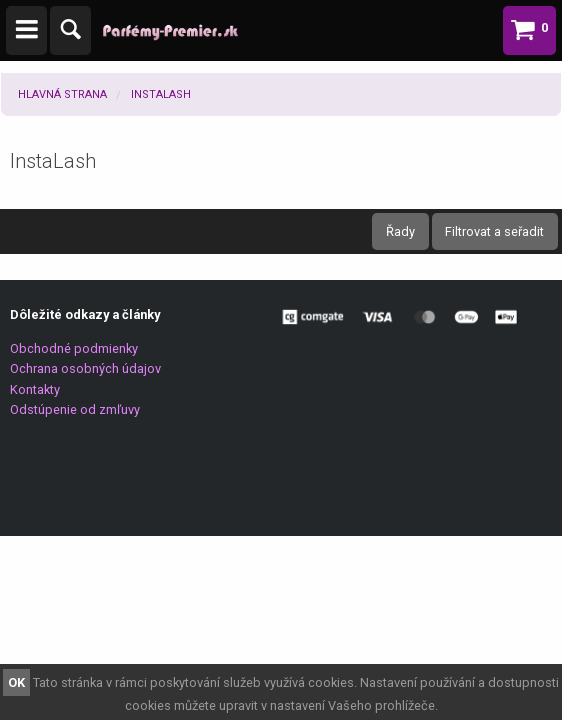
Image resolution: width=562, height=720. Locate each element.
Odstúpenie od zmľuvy (75, 409)
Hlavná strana (62, 94)
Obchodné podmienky (74, 348)
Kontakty (35, 389)
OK (16, 682)
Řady (400, 231)
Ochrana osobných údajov (85, 368)
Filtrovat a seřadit (494, 231)
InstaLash (161, 94)
